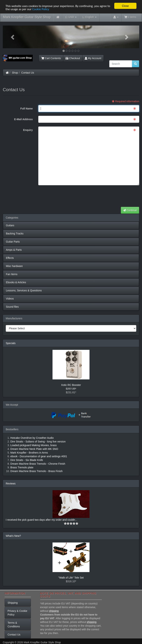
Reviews (11, 484)
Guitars (10, 225)
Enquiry (28, 130)
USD (71, 17)
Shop (15, 73)
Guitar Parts (13, 242)
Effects (10, 258)
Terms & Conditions (14, 625)
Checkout (73, 58)
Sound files (12, 307)
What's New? (13, 536)
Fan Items (12, 274)
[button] (13, 37)
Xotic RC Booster (71, 385)
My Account (93, 58)
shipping (54, 611)
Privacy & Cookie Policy (17, 613)
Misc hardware (14, 266)
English (89, 17)
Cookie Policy (41, 9)
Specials (11, 343)
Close (125, 6)
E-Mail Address (23, 119)
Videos (10, 299)
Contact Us (28, 73)
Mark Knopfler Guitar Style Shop (27, 17)
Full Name (27, 109)
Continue (130, 210)
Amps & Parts (14, 250)
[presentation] (111, 196)
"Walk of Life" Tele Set (71, 578)
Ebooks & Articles (16, 282)
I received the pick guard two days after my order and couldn (40, 520)
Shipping (13, 603)
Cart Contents (51, 58)
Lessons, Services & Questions (24, 290)
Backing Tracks (15, 234)
